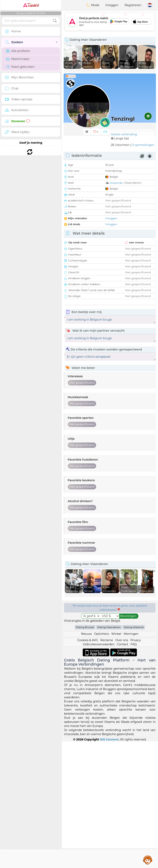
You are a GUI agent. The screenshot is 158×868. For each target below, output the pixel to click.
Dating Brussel (85, 627)
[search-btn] (55, 21)
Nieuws (86, 634)
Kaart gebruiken (20, 67)
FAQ (134, 644)
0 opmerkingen (143, 145)
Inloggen (112, 5)
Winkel (116, 634)
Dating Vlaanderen (109, 627)
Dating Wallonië (134, 627)
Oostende (116, 183)
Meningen (131, 634)
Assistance (148, 860)
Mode (93, 5)
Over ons (122, 640)
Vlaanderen (133, 183)
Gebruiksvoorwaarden (99, 644)
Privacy (136, 640)
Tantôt (31, 5)
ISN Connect (109, 739)
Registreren (133, 5)
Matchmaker (18, 59)
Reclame (107, 640)
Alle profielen (18, 51)
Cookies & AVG (88, 640)
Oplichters (102, 634)
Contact (123, 644)
